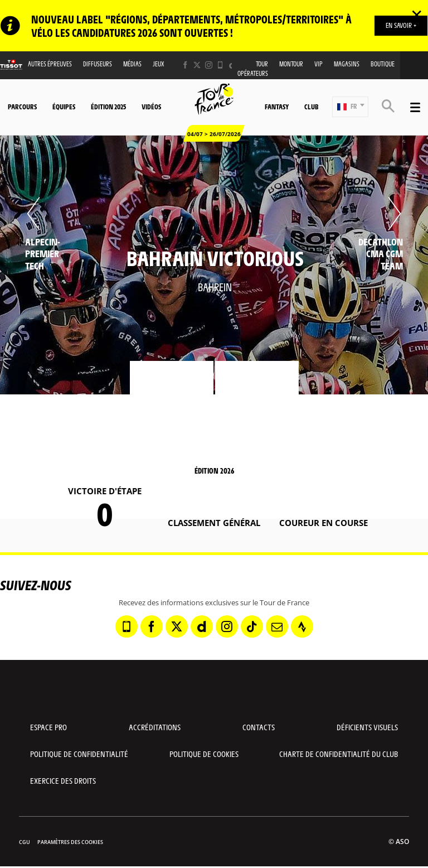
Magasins (347, 64)
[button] (350, 107)
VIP (318, 64)
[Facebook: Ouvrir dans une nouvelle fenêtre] (185, 65)
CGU (25, 842)
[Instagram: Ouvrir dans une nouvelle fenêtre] (209, 65)
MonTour (291, 64)
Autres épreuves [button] (50, 64)
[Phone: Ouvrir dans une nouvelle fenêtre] (220, 65)
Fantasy (277, 107)
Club (311, 107)
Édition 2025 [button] (108, 107)
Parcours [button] (22, 107)
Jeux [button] (159, 64)
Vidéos (151, 107)
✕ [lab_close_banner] (417, 15)
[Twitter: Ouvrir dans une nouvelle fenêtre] (197, 65)
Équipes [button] (64, 107)
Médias (132, 64)
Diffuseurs (98, 64)
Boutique (383, 64)
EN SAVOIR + (401, 25)
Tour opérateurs (253, 69)
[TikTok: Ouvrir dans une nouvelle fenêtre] (252, 626)
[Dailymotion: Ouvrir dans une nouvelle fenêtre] (202, 626)
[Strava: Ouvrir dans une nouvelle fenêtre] (302, 626)
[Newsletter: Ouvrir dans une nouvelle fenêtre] (277, 626)
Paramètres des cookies (70, 842)
